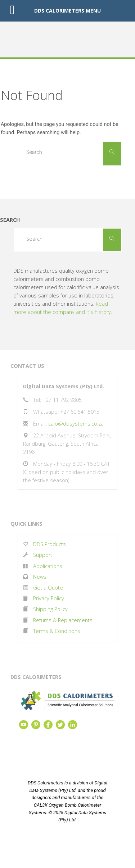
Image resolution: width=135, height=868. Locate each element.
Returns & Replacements (63, 620)
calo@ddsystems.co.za (76, 424)
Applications (48, 566)
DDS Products (49, 544)
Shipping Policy (50, 609)
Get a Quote (48, 588)
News (40, 577)
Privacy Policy (49, 598)
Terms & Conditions (57, 631)
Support (43, 555)
